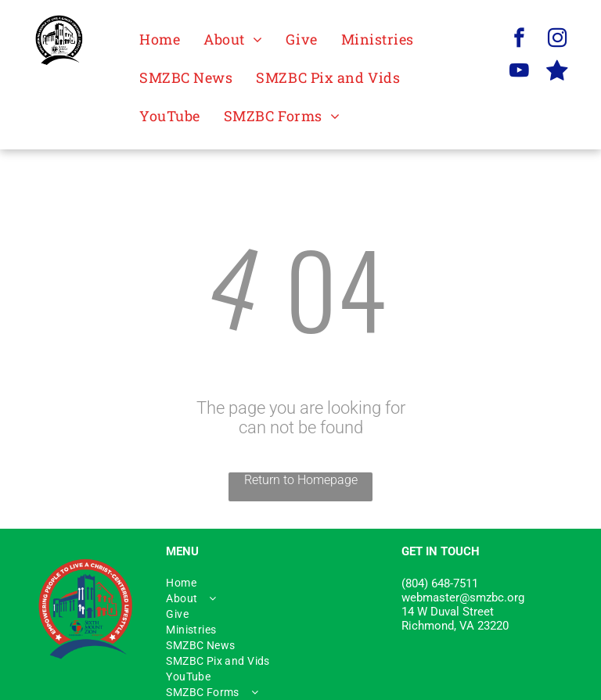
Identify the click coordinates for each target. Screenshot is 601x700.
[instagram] (558, 40)
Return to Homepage (301, 480)
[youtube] (519, 73)
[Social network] (558, 73)
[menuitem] (160, 39)
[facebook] (519, 40)
